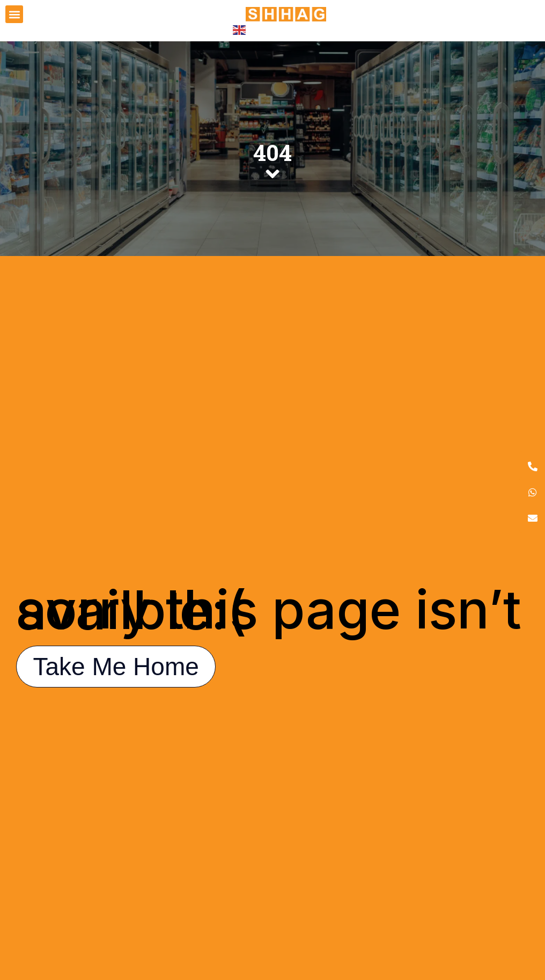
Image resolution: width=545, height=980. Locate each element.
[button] (14, 14)
